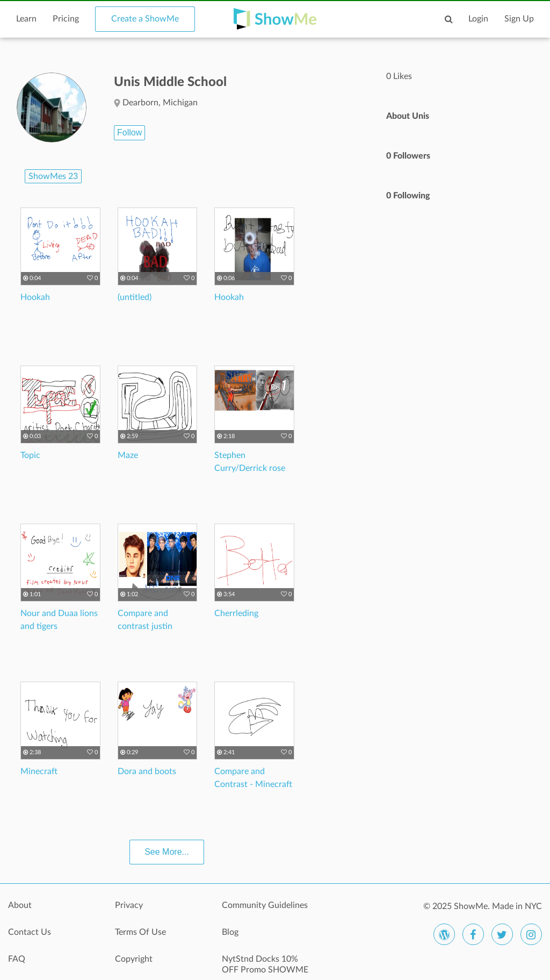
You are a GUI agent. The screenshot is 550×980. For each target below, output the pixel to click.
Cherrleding (236, 613)
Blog (230, 932)
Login (478, 19)
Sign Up (519, 19)
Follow (129, 133)
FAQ (17, 959)
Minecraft (39, 771)
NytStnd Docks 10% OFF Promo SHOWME (265, 964)
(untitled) (135, 297)
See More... (167, 852)
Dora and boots (147, 771)
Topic (30, 455)
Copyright (134, 959)
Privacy (129, 905)
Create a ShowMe (145, 19)
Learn (26, 19)
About (20, 905)
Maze (128, 455)
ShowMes (53, 176)
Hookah (35, 297)
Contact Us (30, 932)
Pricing (66, 19)
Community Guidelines (265, 905)
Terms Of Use (140, 932)
